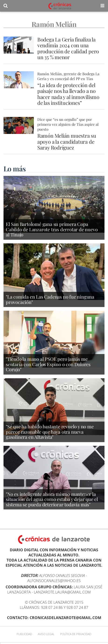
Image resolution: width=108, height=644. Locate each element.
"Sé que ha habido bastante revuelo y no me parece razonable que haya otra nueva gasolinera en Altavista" (50, 432)
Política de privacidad (76, 634)
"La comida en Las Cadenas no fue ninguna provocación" (50, 299)
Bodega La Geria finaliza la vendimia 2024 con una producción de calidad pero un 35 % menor (68, 48)
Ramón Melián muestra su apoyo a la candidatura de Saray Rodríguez (67, 141)
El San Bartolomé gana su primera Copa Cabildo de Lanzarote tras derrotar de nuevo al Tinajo (52, 229)
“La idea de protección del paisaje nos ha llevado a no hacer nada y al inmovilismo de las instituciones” (68, 94)
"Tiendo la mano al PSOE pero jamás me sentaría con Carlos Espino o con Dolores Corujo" (48, 364)
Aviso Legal (46, 634)
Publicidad (24, 634)
